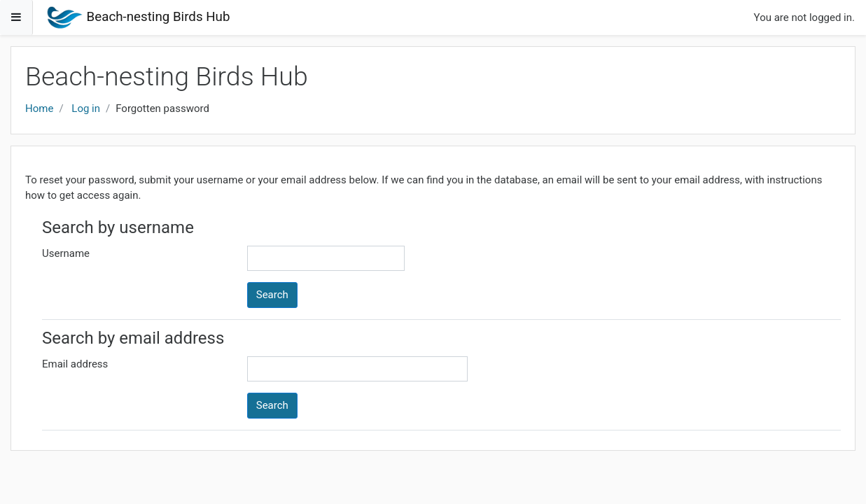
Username (66, 253)
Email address (75, 364)
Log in (86, 108)
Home (39, 108)
